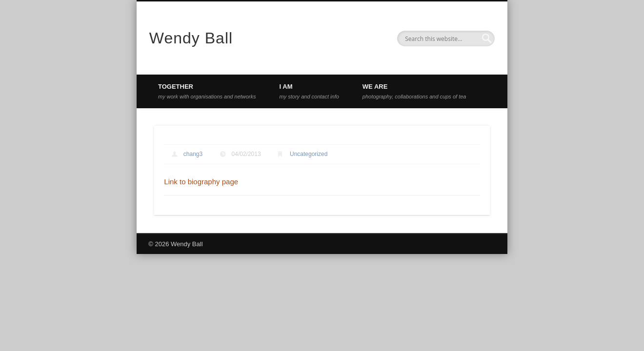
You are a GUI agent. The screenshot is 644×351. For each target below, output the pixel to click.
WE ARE (414, 91)
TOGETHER (207, 91)
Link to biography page (201, 182)
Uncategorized (309, 154)
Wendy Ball (191, 38)
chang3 (193, 154)
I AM (309, 91)
